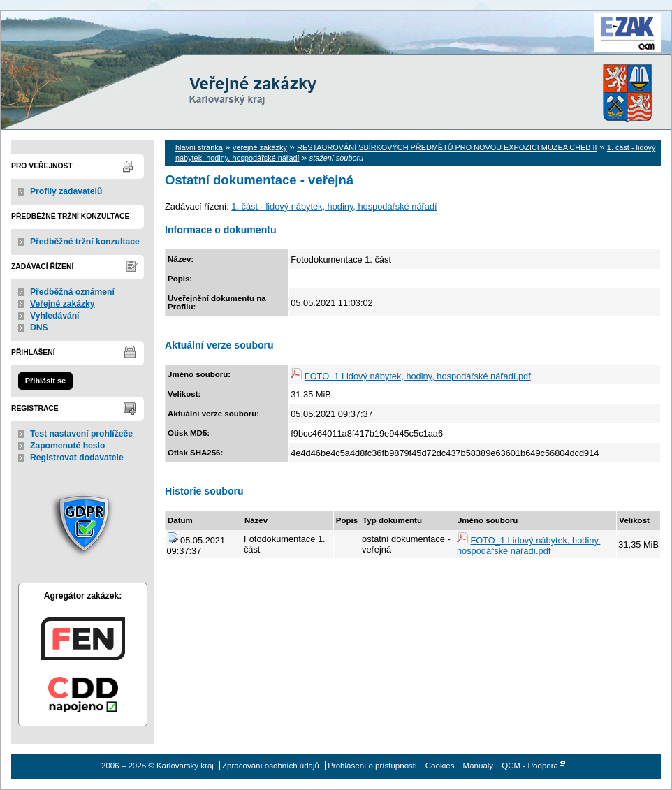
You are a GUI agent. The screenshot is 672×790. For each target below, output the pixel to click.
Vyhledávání (55, 316)
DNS (39, 328)
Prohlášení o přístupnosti (372, 766)
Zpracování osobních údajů (271, 766)
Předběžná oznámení (72, 292)
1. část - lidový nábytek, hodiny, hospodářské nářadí (334, 206)
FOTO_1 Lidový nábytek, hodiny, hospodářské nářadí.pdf (418, 376)
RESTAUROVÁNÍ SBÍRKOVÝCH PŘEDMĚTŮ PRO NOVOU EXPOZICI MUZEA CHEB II (447, 147)
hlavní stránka (199, 147)
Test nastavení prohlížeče (81, 434)
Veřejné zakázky (63, 304)
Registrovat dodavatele (77, 458)
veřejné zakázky (260, 147)
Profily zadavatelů (66, 191)
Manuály (479, 766)
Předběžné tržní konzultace (85, 242)
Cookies (440, 766)
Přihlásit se (45, 381)
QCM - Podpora (530, 766)
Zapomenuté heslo (67, 446)
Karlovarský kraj (294, 45)
